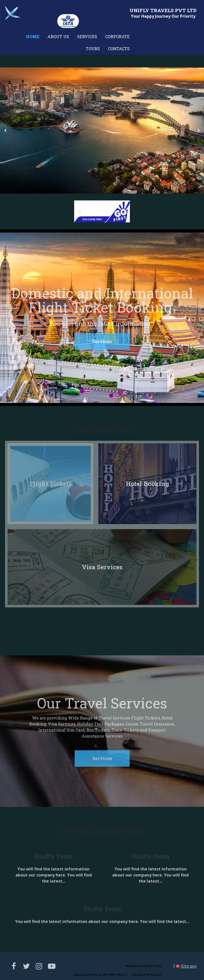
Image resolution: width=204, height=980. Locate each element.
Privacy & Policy (147, 975)
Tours (93, 49)
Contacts (119, 49)
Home (33, 36)
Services (87, 36)
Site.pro (189, 966)
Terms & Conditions (143, 966)
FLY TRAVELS (157, 10)
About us (58, 36)
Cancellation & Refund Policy (100, 975)
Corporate (117, 36)
